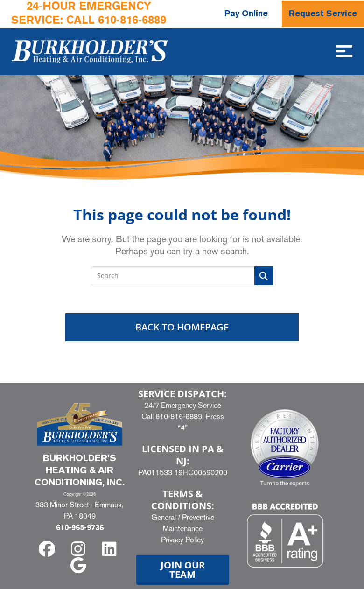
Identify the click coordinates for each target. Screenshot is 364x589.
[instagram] (80, 549)
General (164, 517)
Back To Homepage (182, 326)
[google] (80, 565)
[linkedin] (111, 549)
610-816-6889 (132, 21)
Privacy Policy (182, 539)
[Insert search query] (182, 275)
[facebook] (49, 549)
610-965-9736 (80, 528)
